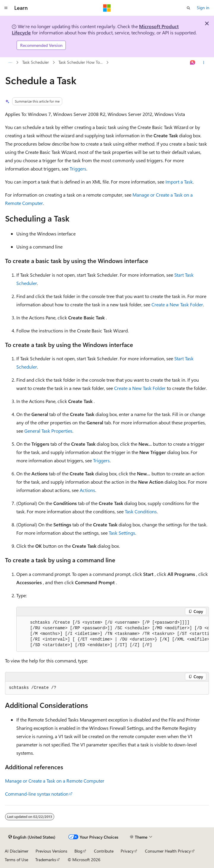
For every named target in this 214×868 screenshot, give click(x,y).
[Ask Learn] (193, 63)
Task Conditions (141, 511)
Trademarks (46, 860)
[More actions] (204, 63)
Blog (78, 851)
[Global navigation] (6, 8)
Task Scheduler (36, 62)
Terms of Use (16, 860)
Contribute (104, 851)
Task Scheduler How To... (80, 62)
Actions (87, 490)
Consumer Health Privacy (168, 851)
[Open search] (189, 8)
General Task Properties (48, 431)
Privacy (127, 851)
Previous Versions (51, 851)
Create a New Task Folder (177, 304)
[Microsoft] (107, 8)
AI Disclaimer (17, 851)
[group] (113, 634)
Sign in (203, 8)
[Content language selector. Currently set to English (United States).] (32, 837)
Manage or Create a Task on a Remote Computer (55, 781)
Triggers (78, 169)
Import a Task (179, 182)
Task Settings (122, 533)
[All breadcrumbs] (10, 63)
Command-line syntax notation (37, 794)
